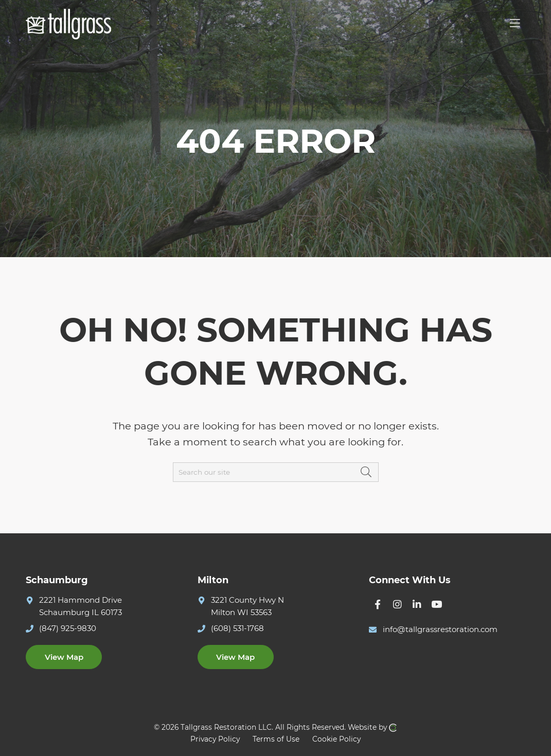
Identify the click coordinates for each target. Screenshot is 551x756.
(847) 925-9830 (68, 628)
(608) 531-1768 (237, 628)
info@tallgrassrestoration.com (440, 629)
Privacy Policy (215, 740)
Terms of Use (276, 740)
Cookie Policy (336, 740)
